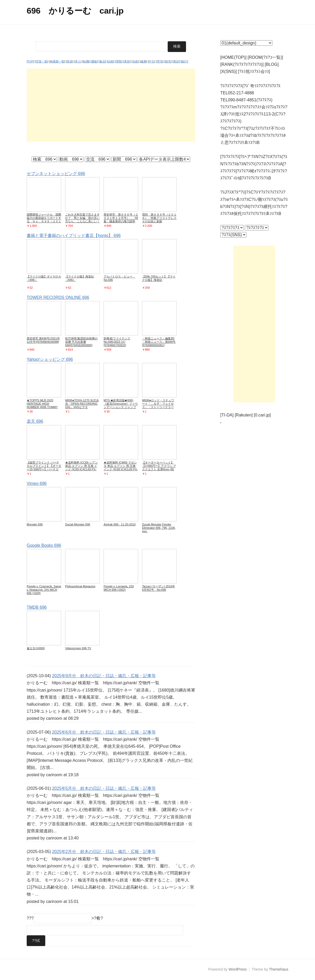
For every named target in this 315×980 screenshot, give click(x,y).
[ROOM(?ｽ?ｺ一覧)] (265, 57)
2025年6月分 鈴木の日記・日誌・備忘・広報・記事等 (104, 732)
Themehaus (279, 969)
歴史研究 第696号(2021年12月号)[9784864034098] (43, 340)
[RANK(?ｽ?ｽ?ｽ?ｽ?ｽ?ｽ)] (242, 64)
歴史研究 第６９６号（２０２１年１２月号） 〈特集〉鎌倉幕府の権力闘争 (121, 218)
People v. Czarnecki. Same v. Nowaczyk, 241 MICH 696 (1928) (44, 589)
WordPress (238, 969)
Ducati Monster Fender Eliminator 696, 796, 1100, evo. (159, 527)
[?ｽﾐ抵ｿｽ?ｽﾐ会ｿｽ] (254, 71)
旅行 (184, 61)
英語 (176, 61)
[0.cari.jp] (262, 415)
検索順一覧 (57, 61)
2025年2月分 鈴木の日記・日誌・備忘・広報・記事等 (104, 852)
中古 (151, 61)
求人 (78, 61)
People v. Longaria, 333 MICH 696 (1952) (119, 588)
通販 (94, 61)
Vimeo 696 (37, 483)
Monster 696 (35, 524)
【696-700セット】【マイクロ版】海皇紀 (159, 278)
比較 (111, 61)
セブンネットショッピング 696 (56, 173)
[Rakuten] (244, 415)
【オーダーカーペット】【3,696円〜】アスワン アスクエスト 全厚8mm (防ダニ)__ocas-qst (159, 467)
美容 (127, 61)
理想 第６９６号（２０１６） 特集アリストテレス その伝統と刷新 (161, 218)
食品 (102, 61)
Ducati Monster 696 (78, 524)
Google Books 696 (44, 545)
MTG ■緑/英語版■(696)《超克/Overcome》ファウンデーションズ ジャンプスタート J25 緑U (121, 405)
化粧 (135, 61)
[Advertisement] (111, 105)
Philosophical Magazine (80, 586)
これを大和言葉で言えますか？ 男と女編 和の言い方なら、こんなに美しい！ (82, 218)
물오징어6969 (36, 648)
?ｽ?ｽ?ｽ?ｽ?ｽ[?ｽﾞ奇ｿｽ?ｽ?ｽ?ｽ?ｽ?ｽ (250, 86)
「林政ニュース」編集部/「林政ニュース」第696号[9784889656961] (159, 342)
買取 (119, 61)
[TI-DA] (227, 415)
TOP (30, 61)
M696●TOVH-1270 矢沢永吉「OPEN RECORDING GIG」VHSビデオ (82, 404)
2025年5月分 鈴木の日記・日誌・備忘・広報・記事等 (104, 788)
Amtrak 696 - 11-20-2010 (120, 524)
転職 (86, 61)
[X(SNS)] (229, 71)
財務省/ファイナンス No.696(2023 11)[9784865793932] (117, 342)
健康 (143, 61)
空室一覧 (42, 61)
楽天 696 (35, 421)
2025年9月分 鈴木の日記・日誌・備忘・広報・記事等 (104, 676)
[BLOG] (272, 64)
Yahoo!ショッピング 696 (50, 359)
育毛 (160, 61)
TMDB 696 (37, 607)
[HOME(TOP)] (233, 57)
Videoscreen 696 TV (78, 648)
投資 (70, 61)
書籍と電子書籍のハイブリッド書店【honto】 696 (74, 235)
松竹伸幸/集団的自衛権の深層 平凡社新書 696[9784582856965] (81, 342)
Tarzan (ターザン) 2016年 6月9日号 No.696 (159, 588)
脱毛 (168, 61)
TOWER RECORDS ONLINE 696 (58, 297)
